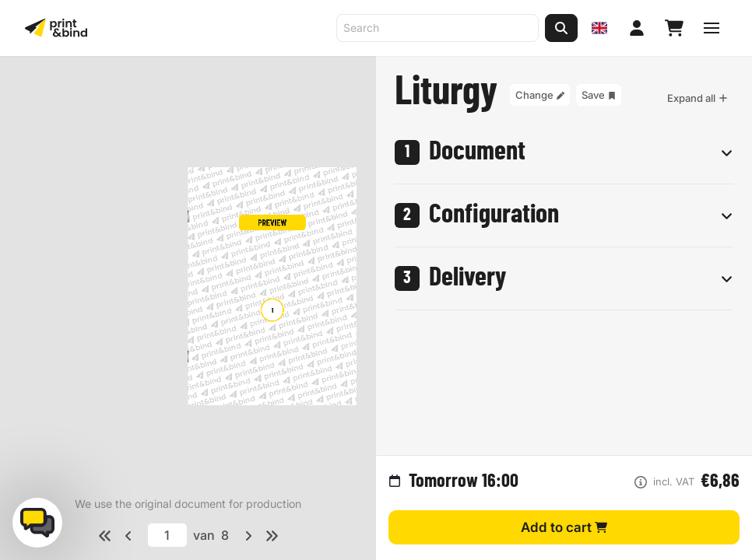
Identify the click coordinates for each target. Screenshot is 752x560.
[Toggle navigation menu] (712, 28)
